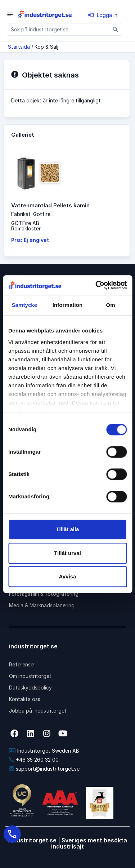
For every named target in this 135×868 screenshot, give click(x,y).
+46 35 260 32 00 (34, 760)
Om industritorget (30, 676)
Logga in (103, 15)
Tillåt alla (68, 529)
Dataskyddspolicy (30, 688)
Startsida (19, 47)
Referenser (22, 664)
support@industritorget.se (44, 769)
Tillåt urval (67, 553)
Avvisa (68, 576)
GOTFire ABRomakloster (26, 226)
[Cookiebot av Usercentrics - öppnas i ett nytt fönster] (96, 285)
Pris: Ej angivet (30, 240)
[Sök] (116, 29)
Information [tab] (68, 305)
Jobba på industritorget (38, 711)
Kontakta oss (25, 699)
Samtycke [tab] (24, 305)
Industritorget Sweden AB (44, 751)
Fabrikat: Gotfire (31, 214)
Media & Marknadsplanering (42, 605)
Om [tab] (111, 305)
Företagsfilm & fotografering (44, 594)
